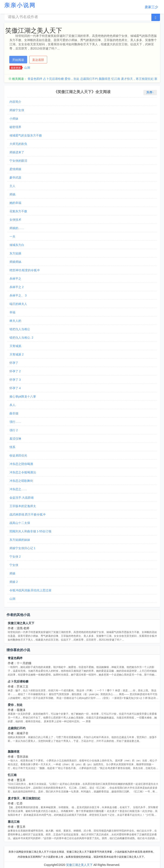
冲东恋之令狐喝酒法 (23, 472)
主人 (12, 186)
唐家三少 (151, 7)
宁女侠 (14, 565)
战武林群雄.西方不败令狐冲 (28, 514)
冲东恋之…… (18, 489)
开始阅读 (18, 60)
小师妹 (14, 119)
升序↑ (150, 92)
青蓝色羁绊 (35, 79)
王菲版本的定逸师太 (23, 506)
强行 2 (14, 430)
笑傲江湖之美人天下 (21, 623)
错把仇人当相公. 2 (21, 338)
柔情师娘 (15, 169)
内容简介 (15, 102)
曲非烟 (14, 413)
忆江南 (116, 79)
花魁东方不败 (18, 211)
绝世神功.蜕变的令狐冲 (25, 270)
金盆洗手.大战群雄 (22, 498)
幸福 (12, 312)
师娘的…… (17, 228)
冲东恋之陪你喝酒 (21, 464)
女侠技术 (15, 220)
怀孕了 (14, 363)
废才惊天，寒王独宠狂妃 (137, 79)
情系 (12, 447)
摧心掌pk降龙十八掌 (23, 397)
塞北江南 (14, 822)
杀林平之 (15, 279)
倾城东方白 (17, 245)
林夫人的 (15, 321)
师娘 (12, 573)
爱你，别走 (72, 79)
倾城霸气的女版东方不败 (26, 135)
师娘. (13, 194)
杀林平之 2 (17, 287)
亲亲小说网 (20, 5)
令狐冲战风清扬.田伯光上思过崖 (31, 590)
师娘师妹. (16, 262)
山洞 (27, 68)
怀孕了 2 (15, 371)
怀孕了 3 (15, 380)
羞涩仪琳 (15, 439)
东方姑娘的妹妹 (20, 540)
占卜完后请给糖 (53, 79)
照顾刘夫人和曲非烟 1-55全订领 (31, 531)
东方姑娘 (15, 253)
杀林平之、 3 (18, 295)
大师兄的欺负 (18, 144)
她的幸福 (15, 203)
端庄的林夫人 (18, 304)
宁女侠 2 (15, 557)
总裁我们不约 (89, 79)
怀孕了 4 (15, 388)
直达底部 (38, 60)
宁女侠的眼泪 (18, 161)
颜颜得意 (105, 79)
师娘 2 (14, 582)
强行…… (15, 422)
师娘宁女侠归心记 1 (23, 548)
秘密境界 (15, 127)
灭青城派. (16, 346)
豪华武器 (15, 178)
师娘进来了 (17, 152)
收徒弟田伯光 (18, 455)
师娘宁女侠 (17, 110)
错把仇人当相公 (20, 329)
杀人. (13, 405)
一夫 (12, 236)
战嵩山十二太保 (20, 523)
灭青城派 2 (17, 354)
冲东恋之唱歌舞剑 (21, 481)
